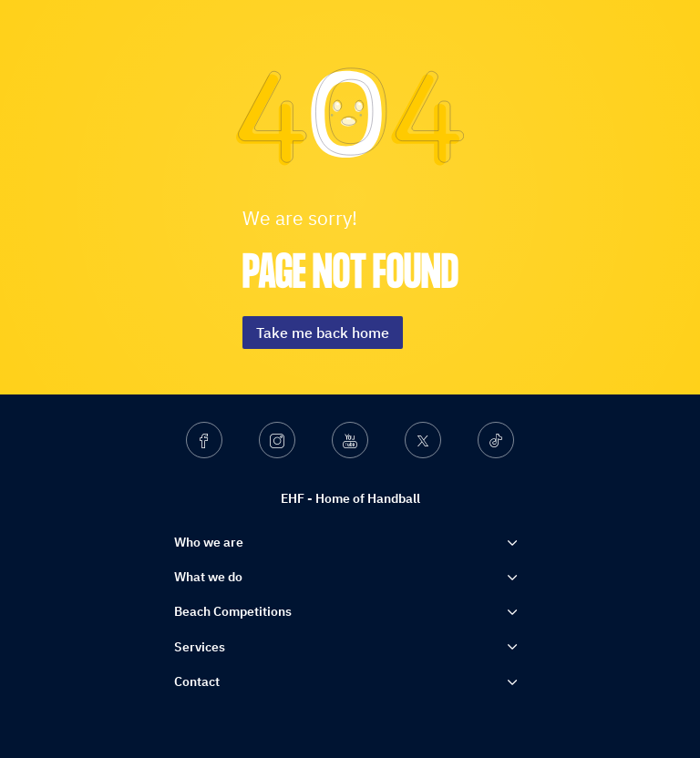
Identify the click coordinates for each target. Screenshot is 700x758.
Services (200, 647)
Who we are (209, 542)
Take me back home (323, 333)
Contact (197, 681)
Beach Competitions (233, 611)
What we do (208, 577)
